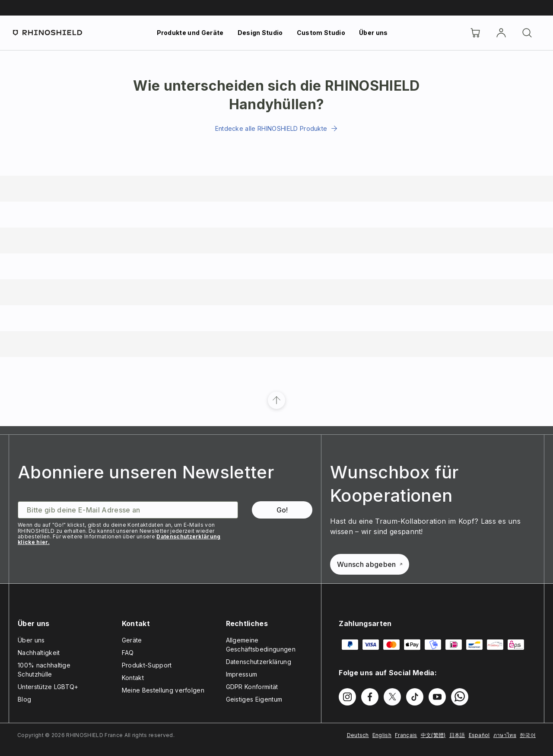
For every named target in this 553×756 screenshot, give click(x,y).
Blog (24, 699)
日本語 (457, 735)
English (382, 735)
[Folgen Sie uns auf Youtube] (437, 697)
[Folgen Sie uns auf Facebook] (370, 697)
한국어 (528, 735)
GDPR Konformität (252, 687)
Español (479, 735)
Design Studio (260, 33)
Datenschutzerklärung (259, 662)
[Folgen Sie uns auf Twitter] (392, 697)
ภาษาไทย (505, 735)
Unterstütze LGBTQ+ (48, 687)
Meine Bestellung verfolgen (163, 690)
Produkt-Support (147, 665)
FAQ (128, 653)
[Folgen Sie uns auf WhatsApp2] (460, 697)
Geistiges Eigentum (254, 699)
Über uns (373, 33)
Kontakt (133, 678)
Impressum (242, 674)
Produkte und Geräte (190, 33)
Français (406, 735)
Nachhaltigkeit (39, 653)
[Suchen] (527, 33)
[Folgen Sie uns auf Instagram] (347, 697)
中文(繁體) (433, 735)
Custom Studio (321, 33)
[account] (501, 33)
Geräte (132, 640)
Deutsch (358, 735)
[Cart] (475, 33)
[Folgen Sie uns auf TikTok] (415, 697)
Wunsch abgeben (369, 564)
